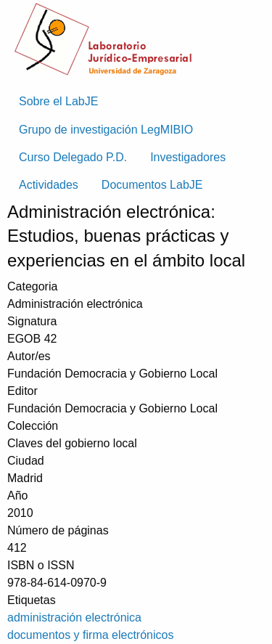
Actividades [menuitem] (49, 185)
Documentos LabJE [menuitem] (152, 185)
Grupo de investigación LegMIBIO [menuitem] (106, 130)
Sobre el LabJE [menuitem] (58, 101)
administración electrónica (74, 617)
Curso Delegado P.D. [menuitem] (73, 157)
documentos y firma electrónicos (90, 635)
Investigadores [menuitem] (188, 157)
